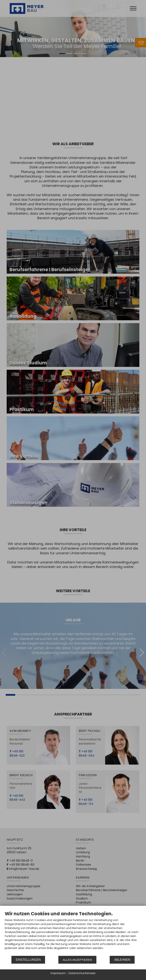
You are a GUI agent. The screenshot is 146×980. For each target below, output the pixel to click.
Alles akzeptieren (77, 960)
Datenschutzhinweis (82, 973)
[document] (73, 933)
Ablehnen (122, 960)
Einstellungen (28, 960)
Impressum (58, 973)
